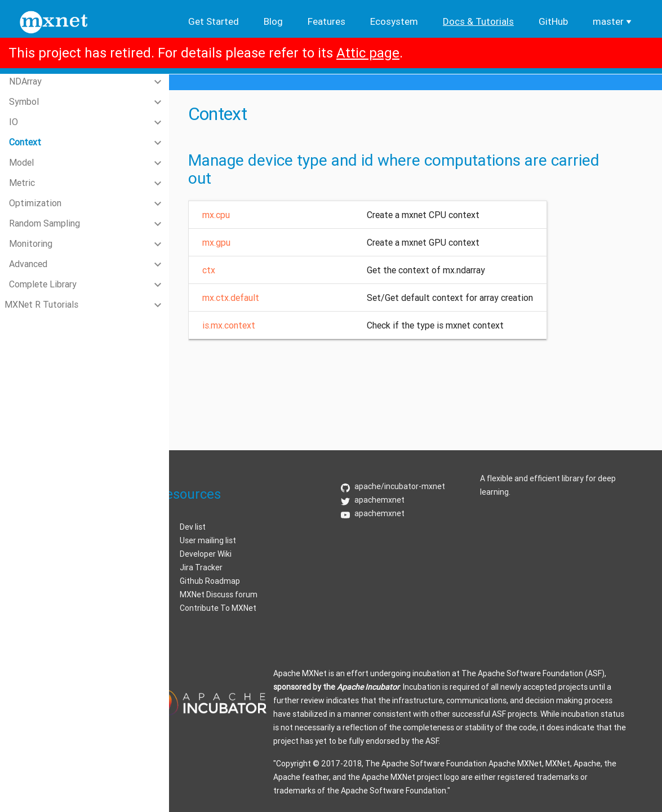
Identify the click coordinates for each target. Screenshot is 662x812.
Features (326, 21)
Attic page (368, 53)
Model (21, 162)
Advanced (28, 264)
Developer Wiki (206, 554)
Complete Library (43, 284)
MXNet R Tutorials (41, 304)
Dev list (193, 527)
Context (25, 142)
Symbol (24, 101)
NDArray (25, 81)
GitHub (553, 21)
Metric (22, 183)
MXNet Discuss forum (219, 594)
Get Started (214, 21)
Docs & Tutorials (478, 21)
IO (14, 122)
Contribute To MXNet (218, 608)
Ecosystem (394, 21)
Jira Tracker (201, 567)
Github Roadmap (210, 581)
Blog (273, 21)
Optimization (35, 203)
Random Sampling (45, 223)
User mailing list (208, 540)
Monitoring (31, 243)
